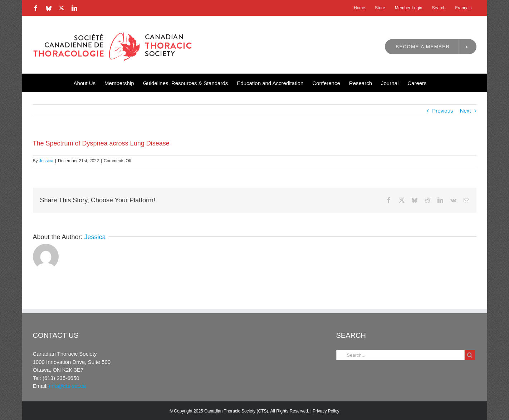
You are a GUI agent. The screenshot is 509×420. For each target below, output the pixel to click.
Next (466, 111)
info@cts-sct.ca (67, 386)
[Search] (470, 355)
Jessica (46, 161)
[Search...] (400, 355)
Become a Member (423, 47)
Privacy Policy (326, 411)
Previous (442, 111)
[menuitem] (463, 8)
